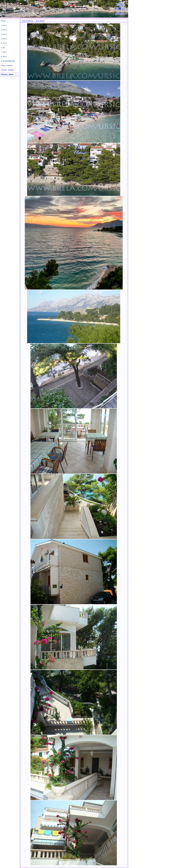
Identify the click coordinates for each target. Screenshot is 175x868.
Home (3, 21)
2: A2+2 (4, 30)
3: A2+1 (4, 34)
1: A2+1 (4, 25)
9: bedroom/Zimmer (8, 61)
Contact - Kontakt (7, 70)
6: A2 (3, 48)
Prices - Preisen (7, 66)
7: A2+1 (4, 52)
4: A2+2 (4, 39)
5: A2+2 (4, 43)
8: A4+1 (4, 57)
